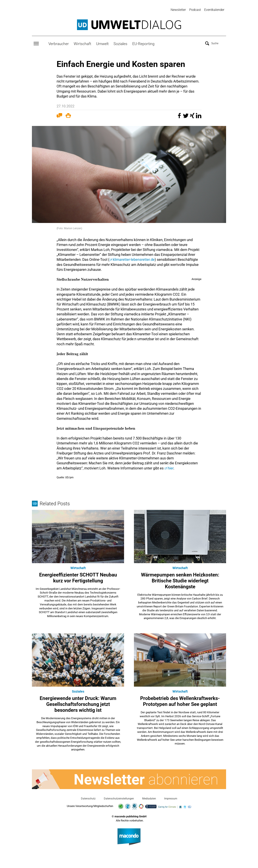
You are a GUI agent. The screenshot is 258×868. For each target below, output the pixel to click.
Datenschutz (88, 797)
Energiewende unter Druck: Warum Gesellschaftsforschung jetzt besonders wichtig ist (78, 703)
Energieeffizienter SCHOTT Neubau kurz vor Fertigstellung (78, 576)
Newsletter (178, 10)
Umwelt (102, 42)
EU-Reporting (143, 42)
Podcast (195, 10)
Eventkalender (214, 10)
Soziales (120, 42)
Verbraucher (59, 42)
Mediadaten (149, 797)
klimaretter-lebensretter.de (134, 258)
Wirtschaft (82, 42)
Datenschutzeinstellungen (119, 797)
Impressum (171, 797)
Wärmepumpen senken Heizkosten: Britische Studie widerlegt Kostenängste (180, 579)
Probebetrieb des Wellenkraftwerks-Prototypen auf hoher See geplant (180, 700)
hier (171, 467)
